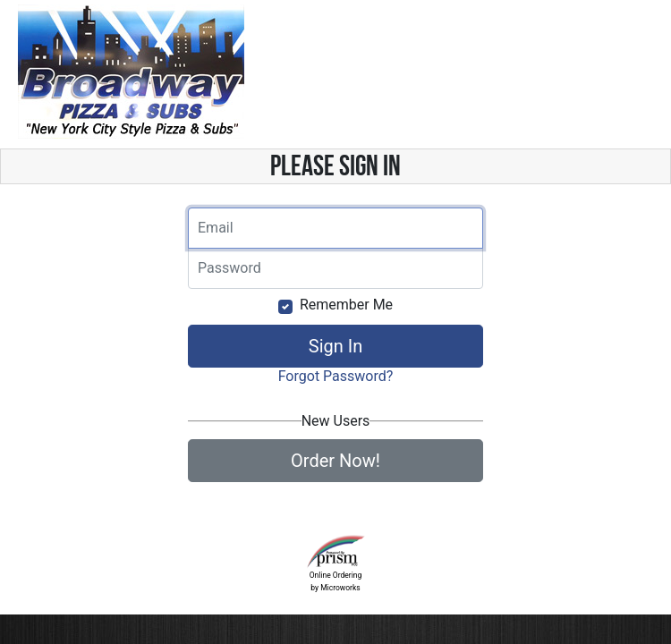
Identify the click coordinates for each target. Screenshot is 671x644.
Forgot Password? (336, 376)
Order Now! (335, 461)
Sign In (335, 346)
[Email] (335, 228)
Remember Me (346, 305)
